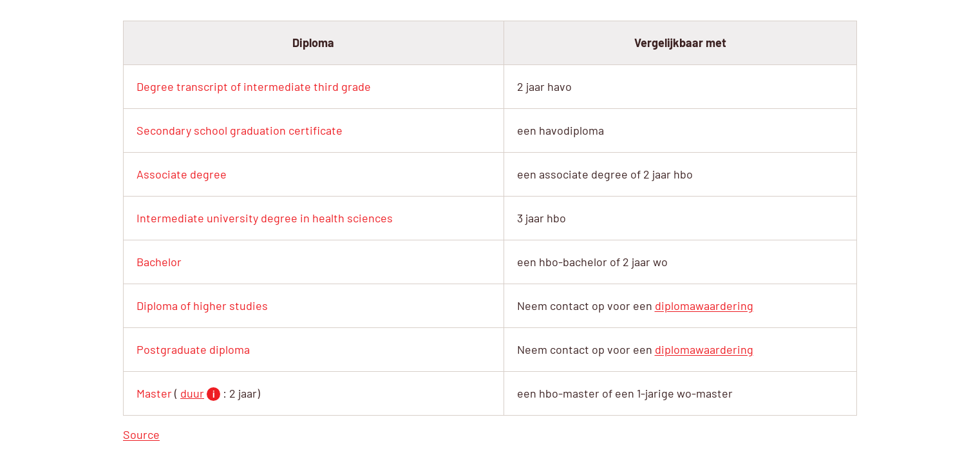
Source (141, 434)
